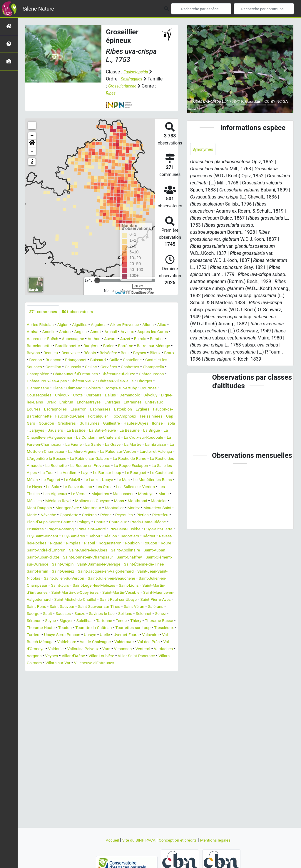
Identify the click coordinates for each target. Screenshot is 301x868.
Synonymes (205, 150)
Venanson (50, 706)
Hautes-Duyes (152, 438)
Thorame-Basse (140, 671)
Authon (144, 339)
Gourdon (49, 438)
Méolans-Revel (63, 530)
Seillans (85, 663)
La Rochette (84, 487)
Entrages (68, 417)
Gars (32, 438)
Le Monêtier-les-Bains (100, 508)
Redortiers (136, 572)
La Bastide (110, 445)
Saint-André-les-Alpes (133, 586)
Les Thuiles (143, 515)
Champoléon (40, 382)
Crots (133, 403)
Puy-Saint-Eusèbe (103, 565)
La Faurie (161, 459)
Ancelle (66, 332)
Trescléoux (38, 685)
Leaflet (120, 292)
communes (45, 312)
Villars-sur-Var (41, 720)
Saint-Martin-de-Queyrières (97, 635)
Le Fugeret (126, 501)
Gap (161, 431)
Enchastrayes (41, 417)
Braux (124, 360)
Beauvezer (158, 353)
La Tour (98, 494)
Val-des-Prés (66, 699)
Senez (125, 663)
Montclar (36, 537)
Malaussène (110, 523)
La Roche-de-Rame (146, 480)
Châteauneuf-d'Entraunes (83, 382)
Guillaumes (98, 438)
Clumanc (118, 396)
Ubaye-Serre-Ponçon (94, 685)
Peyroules (54, 551)
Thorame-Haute (43, 678)
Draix (132, 410)
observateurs (85, 312)
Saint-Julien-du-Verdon (50, 621)
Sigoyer (35, 671)
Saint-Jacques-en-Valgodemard (77, 614)
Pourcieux (73, 558)
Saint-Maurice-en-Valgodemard (59, 642)
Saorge (125, 656)
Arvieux (155, 332)
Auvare (162, 339)
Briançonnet (39, 367)
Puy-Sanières (72, 572)
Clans (100, 396)
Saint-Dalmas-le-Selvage (52, 607)
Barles (33, 353)
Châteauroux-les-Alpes (83, 389)
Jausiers (87, 445)
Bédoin (34, 360)
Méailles (36, 530)
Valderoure (38, 699)
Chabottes (123, 375)
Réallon (114, 572)
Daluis (33, 410)
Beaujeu (135, 353)
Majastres (84, 523)
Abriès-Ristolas (42, 325)
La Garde (36, 466)
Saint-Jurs (65, 628)
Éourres (137, 417)
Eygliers (112, 424)
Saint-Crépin (160, 600)
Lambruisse (107, 466)
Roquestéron (137, 579)
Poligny (34, 558)
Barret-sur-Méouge (84, 353)
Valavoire (52, 692)
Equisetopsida (138, 72)
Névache (106, 544)
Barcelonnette (95, 346)
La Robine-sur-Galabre (100, 480)
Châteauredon (41, 389)
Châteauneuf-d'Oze (133, 382)
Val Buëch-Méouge (85, 692)
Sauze (33, 663)
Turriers (61, 685)
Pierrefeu (95, 551)
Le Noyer (136, 508)
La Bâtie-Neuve (141, 445)
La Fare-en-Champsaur (124, 459)
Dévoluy (79, 410)
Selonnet (106, 663)
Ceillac (79, 375)
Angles (102, 332)
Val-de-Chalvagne (152, 692)
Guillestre (124, 438)
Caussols (58, 375)
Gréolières (72, 438)
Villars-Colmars (142, 713)
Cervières (99, 375)
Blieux (108, 360)
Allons (165, 325)
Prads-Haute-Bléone (108, 558)
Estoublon (90, 424)
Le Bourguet (53, 501)
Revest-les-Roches (46, 579)
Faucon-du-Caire (46, 431)
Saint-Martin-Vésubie (151, 635)
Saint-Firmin (144, 607)
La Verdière (121, 494)
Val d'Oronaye (97, 699)
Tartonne (78, 671)
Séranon (144, 663)
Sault (141, 656)
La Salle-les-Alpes (68, 494)
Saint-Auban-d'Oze (101, 593)
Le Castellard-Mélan (90, 501)
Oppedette (130, 544)
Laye (141, 494)
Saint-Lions (144, 628)
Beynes (91, 360)
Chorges (52, 396)
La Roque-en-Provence (123, 487)
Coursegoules (89, 403)
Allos (32, 332)
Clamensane (77, 396)
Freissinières (140, 431)
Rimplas (95, 579)
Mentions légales (223, 840)
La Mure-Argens (43, 473)
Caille (83, 367)
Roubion (163, 579)
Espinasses (63, 424)
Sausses (159, 656)
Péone (33, 551)
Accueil (104, 840)
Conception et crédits (180, 840)
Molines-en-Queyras (103, 530)
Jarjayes (66, 445)
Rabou (96, 572)
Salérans (104, 656)
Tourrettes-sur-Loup (149, 678)
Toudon (71, 678)
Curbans (151, 403)
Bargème (155, 346)
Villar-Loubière (61, 713)
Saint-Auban (65, 593)
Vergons (120, 706)
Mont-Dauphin (64, 537)
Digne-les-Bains (107, 410)
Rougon (35, 586)
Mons (133, 530)
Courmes (62, 403)
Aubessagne (120, 339)
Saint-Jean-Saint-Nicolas (139, 614)
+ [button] (32, 136)
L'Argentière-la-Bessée (50, 480)
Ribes (127, 93)
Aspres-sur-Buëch (85, 339)
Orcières (153, 544)
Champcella (150, 375)
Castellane (104, 367)
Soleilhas (55, 671)
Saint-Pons (102, 649)
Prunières (142, 558)
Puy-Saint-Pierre (141, 565)
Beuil (74, 360)
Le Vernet (60, 523)
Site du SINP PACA (135, 840)
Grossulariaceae (141, 86)
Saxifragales (133, 79)
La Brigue (57, 452)
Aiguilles (88, 325)
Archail (136, 332)
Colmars (140, 396)
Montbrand (154, 530)
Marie (156, 523)
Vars (31, 706)
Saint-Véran (80, 656)
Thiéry (113, 671)
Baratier (69, 346)
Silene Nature (38, 9)
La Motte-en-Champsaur (148, 466)
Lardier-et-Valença (128, 473)
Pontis (52, 558)
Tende (97, 671)
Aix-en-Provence (139, 325)
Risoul (114, 579)
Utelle (143, 685)
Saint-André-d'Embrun (85, 586)
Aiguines (109, 325)
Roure (53, 586)
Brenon (141, 360)
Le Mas (66, 508)
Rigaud (76, 579)
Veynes (139, 706)
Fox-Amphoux (108, 431)
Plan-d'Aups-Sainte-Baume (136, 551)
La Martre (81, 466)
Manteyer (137, 523)
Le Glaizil (150, 501)
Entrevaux (115, 417)
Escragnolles (162, 417)
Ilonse (33, 445)
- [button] (32, 151)
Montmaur (124, 537)
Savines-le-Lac (58, 663)
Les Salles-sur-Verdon (105, 515)
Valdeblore (119, 692)
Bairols (50, 346)
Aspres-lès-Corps (45, 339)
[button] (32, 144)
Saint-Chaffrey (70, 600)
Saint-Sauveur (131, 649)
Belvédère (55, 360)
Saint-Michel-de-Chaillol (119, 642)
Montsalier (150, 537)
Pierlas (75, 551)
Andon (84, 332)
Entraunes (91, 417)
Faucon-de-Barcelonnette (150, 424)
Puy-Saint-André (64, 565)
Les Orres (68, 515)
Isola (48, 445)
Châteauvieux (125, 389)
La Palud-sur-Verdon (85, 473)
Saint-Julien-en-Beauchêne (105, 621)
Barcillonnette (128, 346)
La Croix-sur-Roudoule (73, 459)
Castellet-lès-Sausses (141, 367)
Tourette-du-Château (104, 678)
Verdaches (96, 706)
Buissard (65, 367)
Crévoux (116, 403)
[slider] (97, 280)
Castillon (36, 375)
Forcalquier (79, 431)
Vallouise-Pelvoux (155, 699)
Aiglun (68, 325)
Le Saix (156, 508)
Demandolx (55, 410)
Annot (119, 332)
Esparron (39, 424)
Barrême (52, 353)
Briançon (161, 360)
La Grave (58, 466)
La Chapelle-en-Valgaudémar (101, 452)
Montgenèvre (96, 537)
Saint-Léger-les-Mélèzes (104, 628)
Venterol (73, 706)
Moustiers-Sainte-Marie (69, 544)
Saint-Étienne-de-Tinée (104, 607)
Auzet (33, 346)
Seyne (162, 663)
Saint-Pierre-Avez (69, 649)
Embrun (149, 410)
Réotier (158, 572)
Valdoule (124, 699)
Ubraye (126, 685)
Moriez (34, 544)
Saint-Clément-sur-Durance (116, 600)
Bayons (115, 353)
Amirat (48, 332)
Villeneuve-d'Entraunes (83, 720)
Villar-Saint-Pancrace (101, 713)
